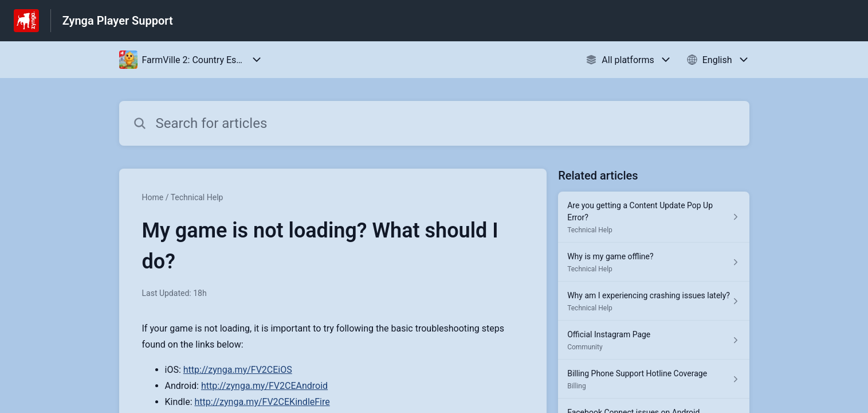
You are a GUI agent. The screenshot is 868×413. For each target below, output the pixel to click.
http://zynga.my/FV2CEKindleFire (262, 402)
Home (153, 197)
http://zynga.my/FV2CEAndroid (264, 386)
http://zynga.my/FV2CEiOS (238, 370)
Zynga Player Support (118, 21)
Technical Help (197, 197)
